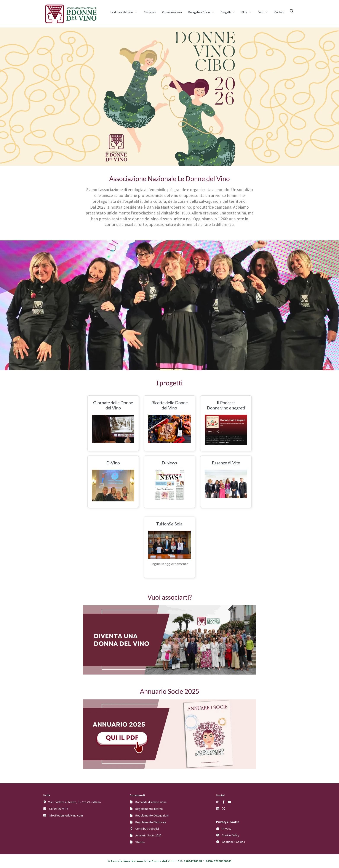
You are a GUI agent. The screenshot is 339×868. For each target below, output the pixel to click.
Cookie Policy (231, 835)
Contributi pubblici (147, 829)
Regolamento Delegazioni (152, 815)
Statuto (140, 842)
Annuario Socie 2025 (148, 835)
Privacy (227, 829)
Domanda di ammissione (151, 802)
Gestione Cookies (233, 842)
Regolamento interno (149, 809)
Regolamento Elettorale (151, 822)
